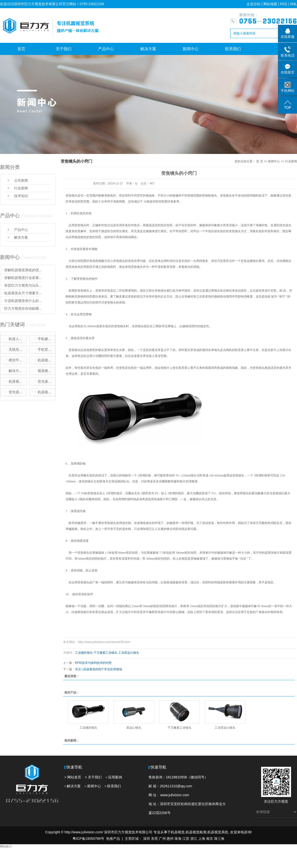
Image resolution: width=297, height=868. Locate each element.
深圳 (147, 839)
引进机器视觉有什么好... (23, 301)
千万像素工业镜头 (105, 653)
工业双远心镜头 (129, 653)
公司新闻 (21, 180)
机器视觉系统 (218, 832)
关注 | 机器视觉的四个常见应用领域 (99, 669)
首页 (21, 49)
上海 (202, 839)
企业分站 (253, 4)
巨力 (274, 801)
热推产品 (113, 839)
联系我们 (233, 49)
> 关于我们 (93, 777)
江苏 (186, 839)
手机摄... (44, 339)
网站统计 (6, 846)
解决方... (15, 371)
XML (293, 4)
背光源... (44, 381)
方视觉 (283, 801)
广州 (162, 839)
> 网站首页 (73, 777)
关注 (267, 801)
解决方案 (148, 49)
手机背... (44, 349)
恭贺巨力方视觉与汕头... (23, 285)
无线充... (15, 349)
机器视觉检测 (196, 832)
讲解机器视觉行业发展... (23, 278)
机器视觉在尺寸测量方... (23, 293)
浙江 (194, 839)
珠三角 (219, 839)
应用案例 (115, 777)
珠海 (178, 839)
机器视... (44, 360)
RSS (284, 4)
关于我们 (64, 49)
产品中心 (106, 49)
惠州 (170, 839)
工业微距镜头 (84, 653)
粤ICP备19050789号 (88, 839)
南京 (210, 839)
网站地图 (270, 4)
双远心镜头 (134, 728)
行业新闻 (21, 188)
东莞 (154, 839)
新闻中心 (191, 49)
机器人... (15, 339)
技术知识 (21, 196)
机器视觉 (178, 832)
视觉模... (44, 371)
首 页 (260, 161)
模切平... (15, 360)
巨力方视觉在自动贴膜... (23, 308)
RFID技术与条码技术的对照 (93, 663)
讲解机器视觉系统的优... (23, 270)
